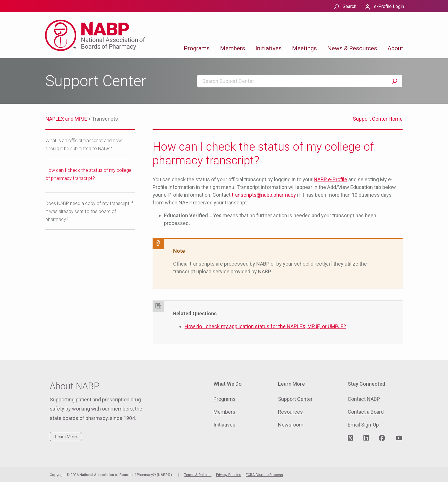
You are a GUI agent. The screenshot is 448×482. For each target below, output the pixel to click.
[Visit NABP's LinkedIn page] (366, 438)
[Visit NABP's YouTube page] (399, 438)
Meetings (304, 48)
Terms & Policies (198, 475)
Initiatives (269, 48)
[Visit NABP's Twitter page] (350, 438)
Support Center (295, 399)
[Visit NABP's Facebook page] (382, 438)
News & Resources (352, 48)
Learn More (66, 437)
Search (349, 6)
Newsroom (291, 425)
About (395, 48)
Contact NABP (364, 399)
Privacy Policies (229, 475)
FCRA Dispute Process (264, 475)
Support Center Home (378, 119)
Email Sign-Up (363, 425)
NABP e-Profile (330, 179)
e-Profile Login (389, 6)
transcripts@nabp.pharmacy (264, 195)
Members (233, 48)
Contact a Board (366, 412)
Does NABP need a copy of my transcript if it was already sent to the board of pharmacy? (89, 211)
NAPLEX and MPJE (66, 119)
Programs (197, 48)
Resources (290, 412)
